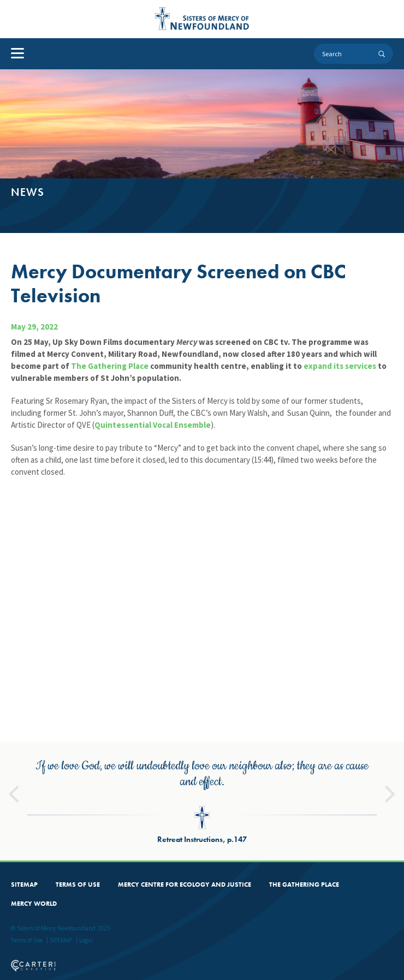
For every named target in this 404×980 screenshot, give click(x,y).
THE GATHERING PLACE (304, 876)
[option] (202, 793)
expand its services (340, 366)
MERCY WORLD (34, 895)
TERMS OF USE (78, 876)
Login (86, 932)
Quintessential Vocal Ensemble (153, 425)
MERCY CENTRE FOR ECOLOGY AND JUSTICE (185, 876)
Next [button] (390, 781)
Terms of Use (27, 932)
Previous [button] (14, 781)
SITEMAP (24, 876)
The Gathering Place (110, 366)
